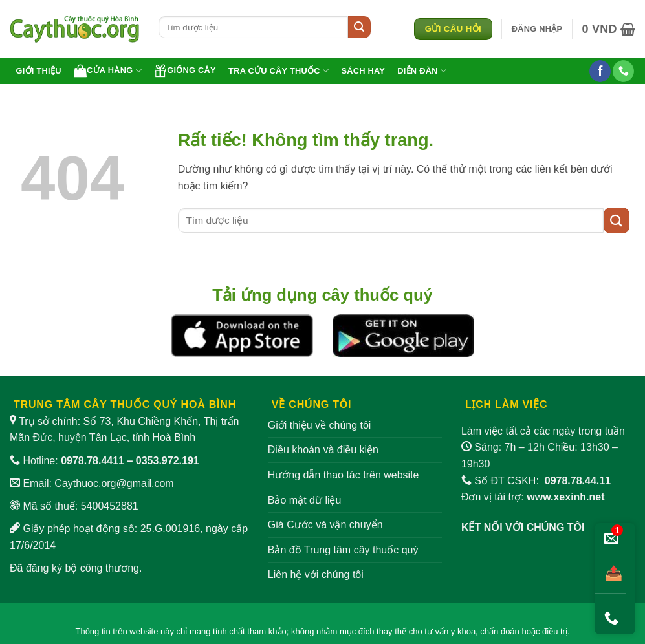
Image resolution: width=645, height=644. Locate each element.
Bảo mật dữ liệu (305, 500)
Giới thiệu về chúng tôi (320, 425)
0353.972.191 (168, 461)
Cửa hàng (108, 70)
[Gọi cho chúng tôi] (623, 71)
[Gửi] (359, 27)
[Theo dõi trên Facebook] (600, 71)
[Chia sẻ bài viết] (610, 574)
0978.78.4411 (93, 461)
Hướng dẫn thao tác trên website (344, 475)
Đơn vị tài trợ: (533, 497)
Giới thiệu (39, 71)
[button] (537, 29)
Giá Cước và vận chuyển (325, 525)
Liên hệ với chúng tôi (316, 574)
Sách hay (363, 71)
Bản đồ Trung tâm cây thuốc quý (343, 550)
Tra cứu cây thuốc (279, 71)
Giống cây (185, 70)
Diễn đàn (422, 71)
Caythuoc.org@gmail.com (114, 483)
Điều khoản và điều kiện (323, 450)
